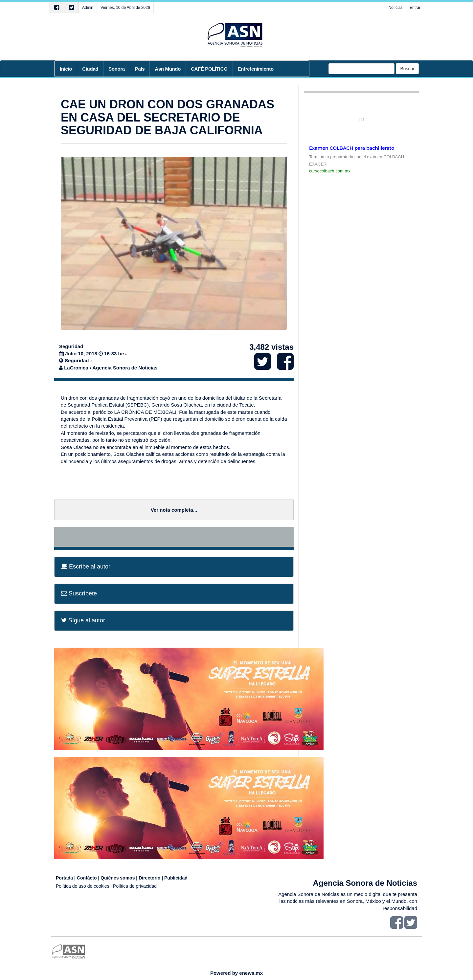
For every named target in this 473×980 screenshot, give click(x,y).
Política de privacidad (135, 886)
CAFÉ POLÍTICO (209, 69)
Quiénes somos (118, 878)
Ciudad (90, 69)
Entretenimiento (256, 69)
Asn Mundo (168, 69)
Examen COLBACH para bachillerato (352, 148)
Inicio (66, 69)
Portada (64, 878)
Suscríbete (79, 593)
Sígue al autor (83, 620)
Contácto (87, 878)
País (140, 69)
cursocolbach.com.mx (330, 171)
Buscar (407, 69)
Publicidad (176, 878)
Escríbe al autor (86, 567)
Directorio (149, 878)
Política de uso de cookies (83, 886)
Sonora (117, 69)
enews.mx (251, 973)
